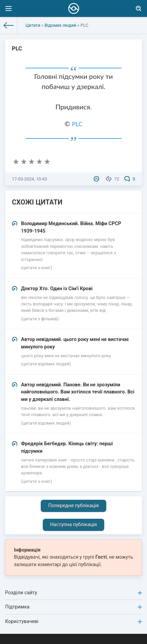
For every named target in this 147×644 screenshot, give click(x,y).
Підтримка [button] (73, 607)
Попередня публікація (73, 506)
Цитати (33, 25)
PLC (77, 124)
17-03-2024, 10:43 (29, 179)
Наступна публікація (74, 525)
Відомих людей (60, 25)
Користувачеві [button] (73, 621)
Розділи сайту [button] (73, 593)
